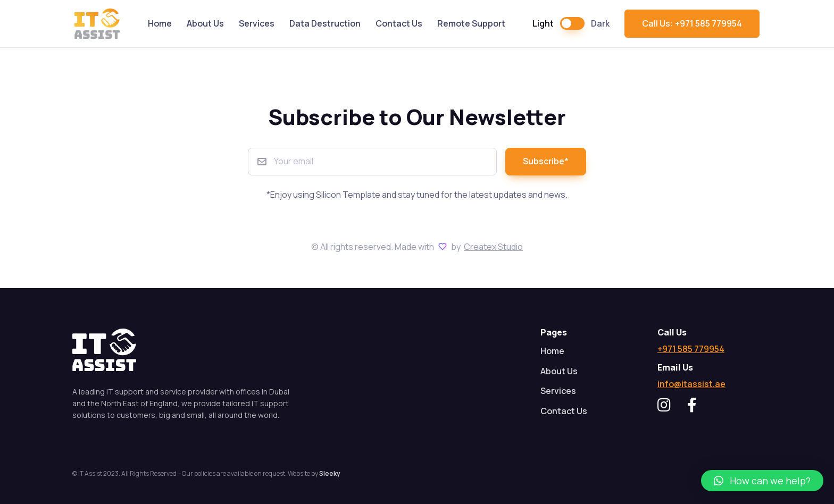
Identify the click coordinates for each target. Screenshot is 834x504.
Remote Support (471, 23)
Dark (600, 23)
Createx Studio (493, 247)
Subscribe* (546, 161)
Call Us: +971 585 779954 (692, 23)
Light (543, 23)
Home (160, 23)
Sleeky (330, 473)
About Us (205, 23)
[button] (762, 481)
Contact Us (399, 23)
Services (257, 23)
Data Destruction (325, 23)
